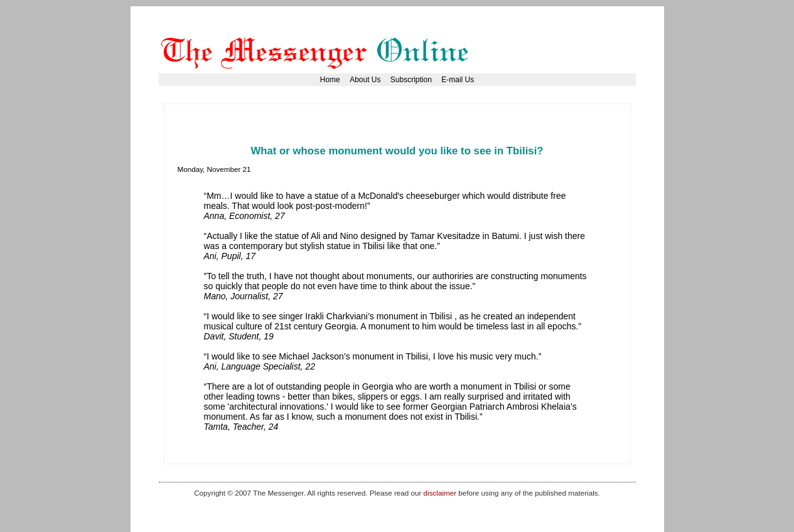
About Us (365, 80)
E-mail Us (458, 80)
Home (330, 80)
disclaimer (440, 493)
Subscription (411, 80)
